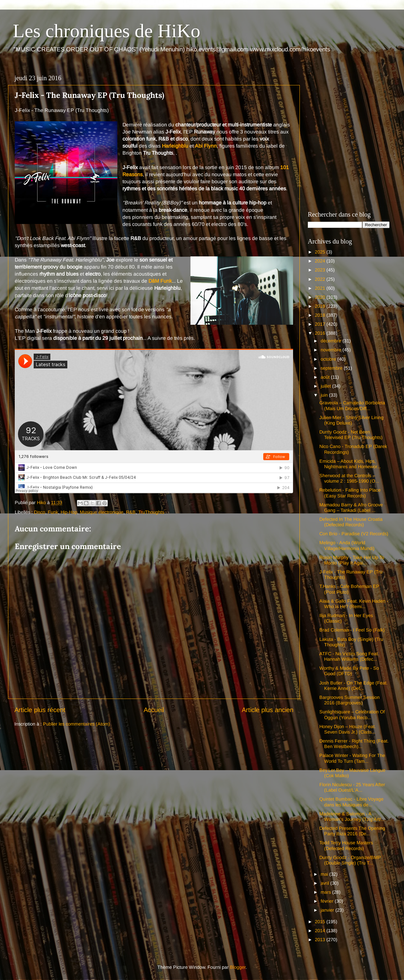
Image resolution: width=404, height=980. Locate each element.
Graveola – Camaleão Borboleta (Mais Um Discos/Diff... (352, 405)
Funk (53, 512)
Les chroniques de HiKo (107, 31)
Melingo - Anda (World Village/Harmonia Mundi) (347, 545)
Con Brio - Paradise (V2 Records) (354, 534)
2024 (321, 261)
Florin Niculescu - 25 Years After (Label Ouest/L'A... (352, 787)
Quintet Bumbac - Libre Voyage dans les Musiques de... (351, 802)
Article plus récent (40, 710)
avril (325, 883)
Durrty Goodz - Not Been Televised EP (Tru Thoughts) (351, 435)
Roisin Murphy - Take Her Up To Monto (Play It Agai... (352, 560)
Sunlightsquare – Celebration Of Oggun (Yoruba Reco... (352, 714)
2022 (321, 279)
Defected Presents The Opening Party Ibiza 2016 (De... (352, 831)
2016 (321, 333)
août (326, 377)
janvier (328, 910)
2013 (321, 940)
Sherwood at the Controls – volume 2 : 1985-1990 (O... (349, 478)
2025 (321, 252)
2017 (321, 324)
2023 (321, 270)
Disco (40, 512)
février (328, 901)
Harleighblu (175, 146)
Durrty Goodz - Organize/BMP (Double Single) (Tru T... (350, 860)
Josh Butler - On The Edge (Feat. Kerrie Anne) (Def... (354, 686)
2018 (321, 315)
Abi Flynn (206, 146)
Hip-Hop (69, 512)
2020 (321, 297)
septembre (332, 368)
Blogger (238, 967)
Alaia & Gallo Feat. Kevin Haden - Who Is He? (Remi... (354, 604)
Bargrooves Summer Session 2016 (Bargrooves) (349, 700)
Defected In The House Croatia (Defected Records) (351, 522)
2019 (321, 306)
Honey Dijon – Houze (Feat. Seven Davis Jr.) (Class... (348, 729)
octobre (329, 359)
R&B (131, 512)
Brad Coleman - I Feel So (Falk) (352, 630)
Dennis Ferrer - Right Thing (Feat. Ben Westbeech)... (354, 744)
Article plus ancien (268, 710)
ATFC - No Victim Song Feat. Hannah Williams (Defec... (349, 656)
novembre (332, 350)
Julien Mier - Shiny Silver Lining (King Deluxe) (351, 420)
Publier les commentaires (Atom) (76, 724)
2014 (321, 931)
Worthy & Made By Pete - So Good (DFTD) (349, 671)
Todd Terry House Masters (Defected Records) (346, 845)
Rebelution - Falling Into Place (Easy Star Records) (350, 493)
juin (325, 395)
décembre (332, 341)
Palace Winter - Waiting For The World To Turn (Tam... (352, 758)
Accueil (154, 710)
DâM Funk (160, 281)
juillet (326, 386)
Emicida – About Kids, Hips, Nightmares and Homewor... (350, 464)
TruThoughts (151, 512)
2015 (321, 922)
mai (325, 874)
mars (326, 892)
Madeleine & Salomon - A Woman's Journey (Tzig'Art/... (352, 817)
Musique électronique (102, 512)
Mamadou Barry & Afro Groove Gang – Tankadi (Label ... (351, 507)
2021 (321, 288)
